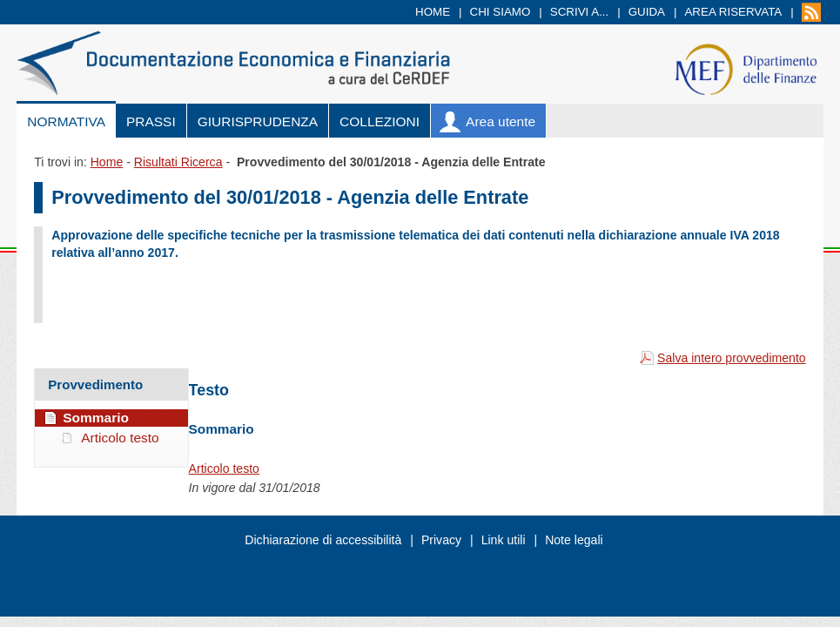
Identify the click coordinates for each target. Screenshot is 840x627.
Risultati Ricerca (178, 162)
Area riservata (733, 12)
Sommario (96, 418)
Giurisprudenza (258, 121)
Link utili (504, 540)
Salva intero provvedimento (732, 358)
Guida (647, 12)
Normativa (66, 121)
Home (433, 12)
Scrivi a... (580, 12)
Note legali (574, 540)
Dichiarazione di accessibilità (323, 540)
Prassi (151, 121)
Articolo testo (224, 469)
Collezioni (380, 121)
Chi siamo (501, 12)
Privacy (441, 540)
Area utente (501, 121)
